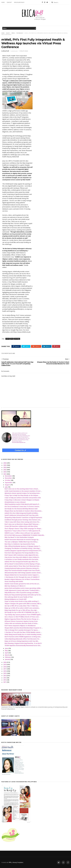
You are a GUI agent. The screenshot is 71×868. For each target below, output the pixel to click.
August (8, 485)
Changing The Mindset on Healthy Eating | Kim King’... (23, 548)
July (6, 487)
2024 (5, 467)
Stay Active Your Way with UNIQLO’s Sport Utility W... (22, 557)
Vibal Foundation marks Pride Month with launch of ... (22, 504)
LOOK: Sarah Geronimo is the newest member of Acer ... (23, 491)
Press (13, 33)
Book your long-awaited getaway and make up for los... (23, 595)
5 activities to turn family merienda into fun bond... (22, 559)
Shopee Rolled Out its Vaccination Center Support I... (22, 575)
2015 (5, 673)
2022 (5, 472)
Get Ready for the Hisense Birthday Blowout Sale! (21, 509)
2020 (5, 662)
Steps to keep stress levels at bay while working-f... (22, 601)
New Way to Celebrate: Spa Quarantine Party (20, 544)
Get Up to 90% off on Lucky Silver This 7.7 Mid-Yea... (22, 606)
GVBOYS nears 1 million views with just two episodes (22, 533)
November (9, 478)
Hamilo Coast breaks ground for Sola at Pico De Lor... (22, 584)
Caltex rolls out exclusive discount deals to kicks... (21, 623)
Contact (9, 2)
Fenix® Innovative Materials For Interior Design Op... (22, 540)
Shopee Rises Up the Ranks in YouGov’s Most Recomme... (24, 511)
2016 (5, 671)
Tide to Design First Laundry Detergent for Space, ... (22, 630)
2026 (5, 463)
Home (3, 2)
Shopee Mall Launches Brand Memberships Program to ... (24, 628)
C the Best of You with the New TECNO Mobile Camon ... (23, 632)
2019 (5, 664)
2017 (5, 669)
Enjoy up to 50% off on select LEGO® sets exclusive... (22, 608)
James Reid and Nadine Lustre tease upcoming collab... (23, 588)
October (8, 480)
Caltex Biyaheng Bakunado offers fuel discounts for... (22, 639)
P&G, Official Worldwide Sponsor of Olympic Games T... (23, 546)
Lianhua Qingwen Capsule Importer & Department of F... (23, 551)
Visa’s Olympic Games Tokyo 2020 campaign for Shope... (23, 529)
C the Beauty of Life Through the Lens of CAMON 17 (22, 577)
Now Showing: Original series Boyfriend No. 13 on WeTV (23, 643)
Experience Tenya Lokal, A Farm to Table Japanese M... (23, 531)
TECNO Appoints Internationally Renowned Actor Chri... (23, 645)
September (9, 483)
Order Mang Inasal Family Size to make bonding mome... (23, 634)
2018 (5, 667)
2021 (5, 474)
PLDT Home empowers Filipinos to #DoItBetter (20, 626)
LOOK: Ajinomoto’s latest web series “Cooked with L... (23, 590)
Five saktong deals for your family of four (19, 597)
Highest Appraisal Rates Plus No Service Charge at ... (22, 619)
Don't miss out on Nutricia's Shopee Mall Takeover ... (22, 524)
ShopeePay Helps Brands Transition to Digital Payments (23, 517)
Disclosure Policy (19, 2)
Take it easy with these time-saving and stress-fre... (22, 522)
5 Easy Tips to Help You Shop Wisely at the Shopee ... (22, 495)
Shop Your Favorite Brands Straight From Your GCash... (23, 570)
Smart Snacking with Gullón (14, 581)
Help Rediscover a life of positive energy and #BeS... (22, 593)
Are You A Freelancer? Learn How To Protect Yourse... (22, 506)
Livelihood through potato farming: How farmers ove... (23, 520)
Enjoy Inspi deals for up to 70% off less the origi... (21, 610)
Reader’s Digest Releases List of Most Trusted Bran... (22, 579)
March (7, 655)
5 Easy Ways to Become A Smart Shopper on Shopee (22, 500)
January (8, 659)
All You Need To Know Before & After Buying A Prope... (23, 564)
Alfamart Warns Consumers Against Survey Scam (21, 621)
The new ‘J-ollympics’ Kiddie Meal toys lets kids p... (21, 542)
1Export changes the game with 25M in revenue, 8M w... (23, 604)
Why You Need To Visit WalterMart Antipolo (19, 537)
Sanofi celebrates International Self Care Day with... (22, 515)
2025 (5, 465)
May (7, 651)
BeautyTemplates (18, 862)
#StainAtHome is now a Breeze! (15, 502)
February (8, 657)
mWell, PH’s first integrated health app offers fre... (22, 562)
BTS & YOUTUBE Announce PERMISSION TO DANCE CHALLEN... (25, 535)
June (7, 648)
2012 (5, 680)
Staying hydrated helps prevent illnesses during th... (22, 568)
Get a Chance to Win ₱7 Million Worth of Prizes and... (22, 617)
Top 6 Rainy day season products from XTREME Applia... (23, 615)
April (7, 653)
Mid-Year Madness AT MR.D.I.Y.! (15, 586)
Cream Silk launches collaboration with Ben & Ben (21, 526)
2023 (5, 470)
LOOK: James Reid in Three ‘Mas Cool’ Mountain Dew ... (23, 566)
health (8, 33)
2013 (5, 678)
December (9, 476)
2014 (5, 676)
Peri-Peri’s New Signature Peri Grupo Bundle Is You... (22, 553)
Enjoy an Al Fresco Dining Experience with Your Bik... (22, 641)
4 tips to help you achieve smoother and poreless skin (23, 498)
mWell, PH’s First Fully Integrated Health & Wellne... (22, 513)
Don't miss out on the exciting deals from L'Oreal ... (22, 489)
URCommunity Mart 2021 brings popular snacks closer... (23, 573)
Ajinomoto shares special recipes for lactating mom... (23, 493)
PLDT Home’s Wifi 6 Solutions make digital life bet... (22, 555)
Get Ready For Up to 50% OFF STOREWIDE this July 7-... (22, 612)
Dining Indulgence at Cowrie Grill (15, 599)
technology (20, 33)
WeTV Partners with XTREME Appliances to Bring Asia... (23, 637)
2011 (5, 682)
